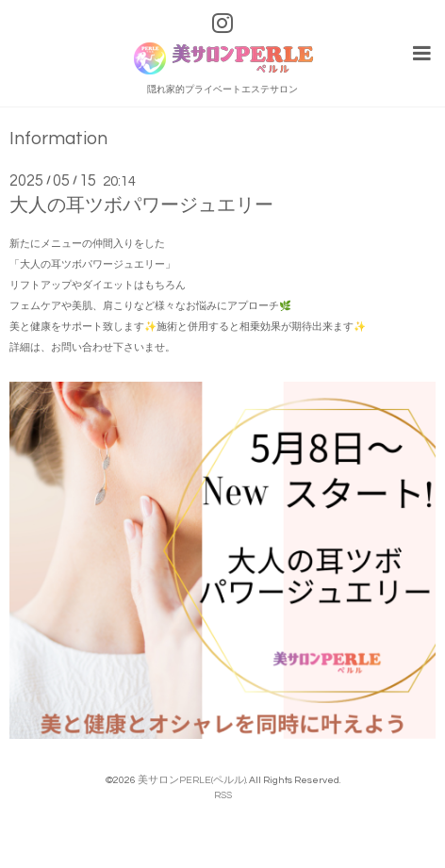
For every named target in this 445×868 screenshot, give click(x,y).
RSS (223, 795)
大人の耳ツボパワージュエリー (141, 205)
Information (58, 139)
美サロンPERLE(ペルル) (192, 780)
